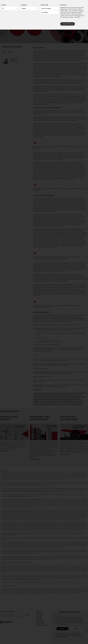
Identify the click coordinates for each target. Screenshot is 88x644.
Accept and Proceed (68, 24)
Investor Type (44, 5)
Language (24, 5)
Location (4, 5)
